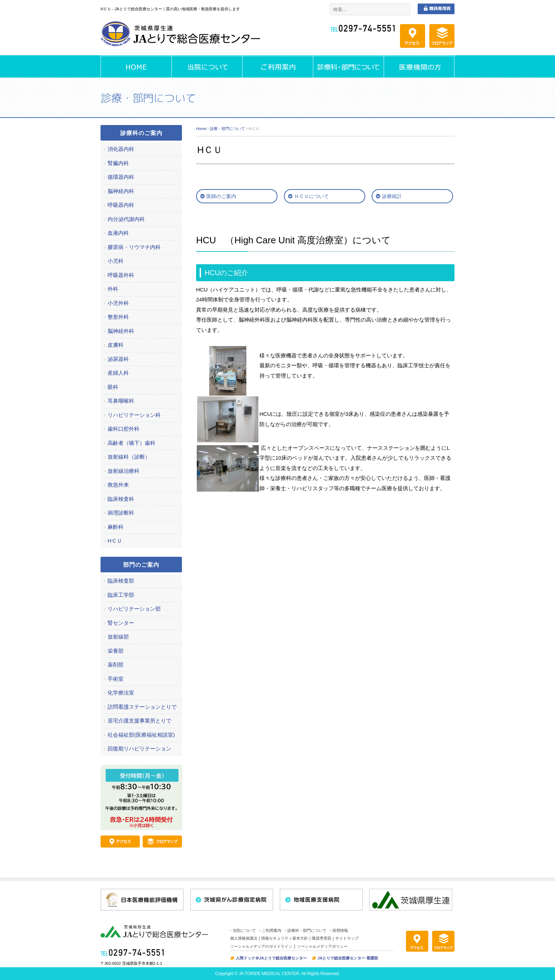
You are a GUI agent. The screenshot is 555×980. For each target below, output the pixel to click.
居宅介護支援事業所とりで (139, 721)
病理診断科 (121, 513)
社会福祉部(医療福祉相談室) (141, 735)
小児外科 (118, 303)
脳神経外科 (121, 331)
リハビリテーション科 (134, 415)
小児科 (116, 261)
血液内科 (118, 233)
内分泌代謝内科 (126, 219)
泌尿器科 (118, 359)
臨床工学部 (121, 595)
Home (201, 129)
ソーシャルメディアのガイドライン (261, 946)
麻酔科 (116, 527)
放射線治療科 (124, 471)
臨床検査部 (121, 581)
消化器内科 (121, 149)
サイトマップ (347, 938)
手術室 (116, 679)
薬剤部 (116, 665)
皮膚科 (116, 345)
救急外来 (118, 485)
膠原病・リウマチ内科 (134, 247)
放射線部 (118, 637)
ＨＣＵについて (311, 196)
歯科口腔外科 (124, 429)
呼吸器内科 (121, 205)
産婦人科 (118, 373)
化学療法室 (121, 693)
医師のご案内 (221, 196)
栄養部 (116, 651)
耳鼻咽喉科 (121, 401)
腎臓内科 (118, 163)
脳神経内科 (121, 191)
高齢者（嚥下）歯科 (131, 443)
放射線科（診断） (129, 457)
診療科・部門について (307, 930)
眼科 (113, 387)
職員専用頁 (322, 938)
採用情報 (340, 930)
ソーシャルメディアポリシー (322, 946)
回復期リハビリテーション (139, 749)
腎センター (121, 623)
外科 (113, 289)
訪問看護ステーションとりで (142, 707)
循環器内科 (121, 177)
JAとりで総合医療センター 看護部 (348, 958)
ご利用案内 (272, 930)
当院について (244, 930)
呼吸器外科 (121, 275)
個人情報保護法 (244, 938)
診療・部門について (227, 129)
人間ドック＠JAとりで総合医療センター (271, 958)
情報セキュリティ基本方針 (285, 938)
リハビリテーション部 (134, 609)
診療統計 (392, 196)
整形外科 (118, 317)
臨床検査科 (121, 499)
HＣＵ (115, 541)
